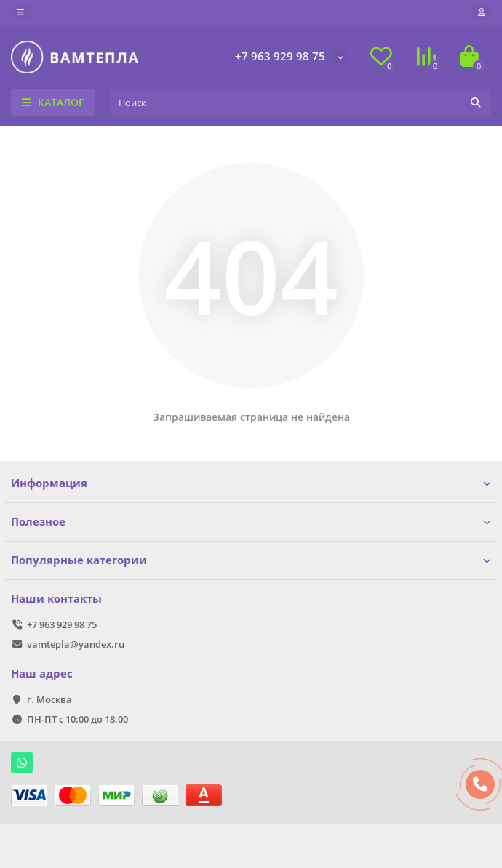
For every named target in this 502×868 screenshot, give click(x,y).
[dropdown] (20, 12)
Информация (251, 483)
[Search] (300, 103)
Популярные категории (251, 560)
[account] (482, 12)
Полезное (251, 522)
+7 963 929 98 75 (280, 56)
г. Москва (49, 699)
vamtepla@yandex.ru (76, 644)
